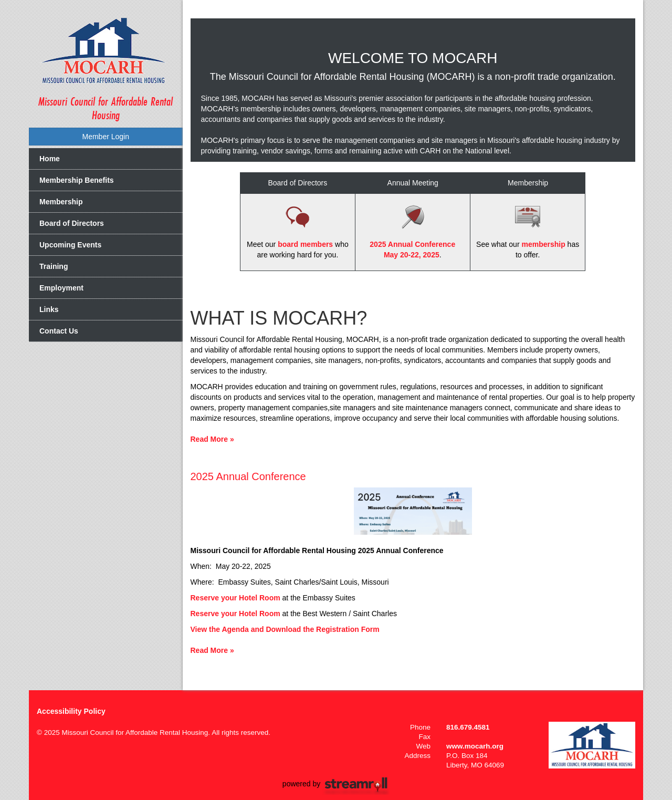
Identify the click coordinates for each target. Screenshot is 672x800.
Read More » (212, 439)
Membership (61, 202)
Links (49, 309)
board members (305, 244)
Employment (61, 288)
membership (543, 244)
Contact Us (59, 331)
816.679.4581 (468, 727)
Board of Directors (72, 223)
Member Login (106, 137)
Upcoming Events (70, 245)
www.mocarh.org (475, 746)
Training (54, 266)
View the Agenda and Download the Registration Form (285, 629)
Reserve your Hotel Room (235, 598)
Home (50, 159)
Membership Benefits (77, 180)
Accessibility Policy (71, 711)
